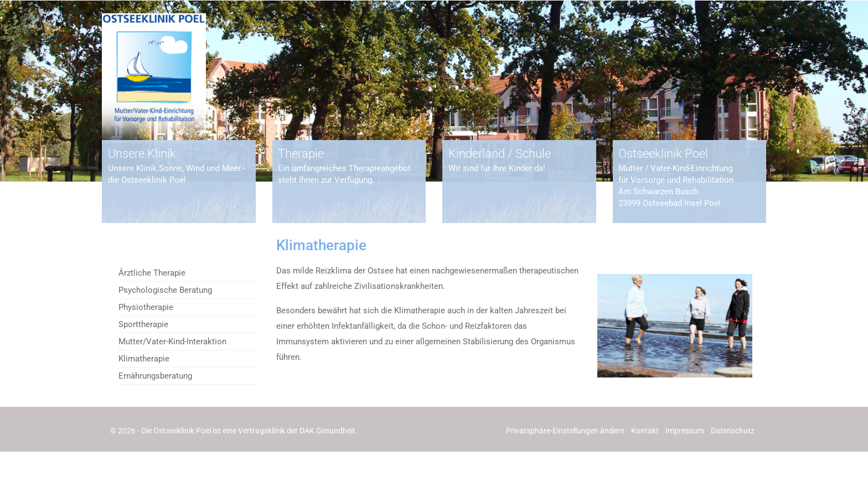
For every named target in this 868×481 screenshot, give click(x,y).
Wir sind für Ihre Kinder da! (497, 168)
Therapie (301, 154)
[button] (565, 431)
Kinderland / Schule (500, 154)
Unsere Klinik (142, 154)
